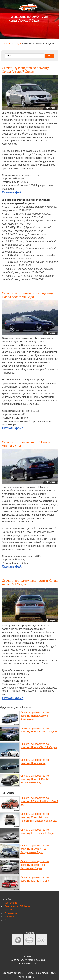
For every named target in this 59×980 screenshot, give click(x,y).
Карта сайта (11, 903)
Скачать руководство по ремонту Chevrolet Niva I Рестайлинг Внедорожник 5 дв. (39, 817)
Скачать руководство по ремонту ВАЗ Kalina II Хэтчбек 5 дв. (39, 801)
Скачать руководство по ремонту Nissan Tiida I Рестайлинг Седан (35, 865)
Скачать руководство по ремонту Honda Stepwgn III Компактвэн (36, 716)
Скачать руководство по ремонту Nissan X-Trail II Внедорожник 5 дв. (35, 849)
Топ (6, 920)
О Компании (11, 913)
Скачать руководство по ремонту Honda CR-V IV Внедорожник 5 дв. (35, 779)
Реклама (9, 917)
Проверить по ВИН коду (17, 906)
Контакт (9, 910)
